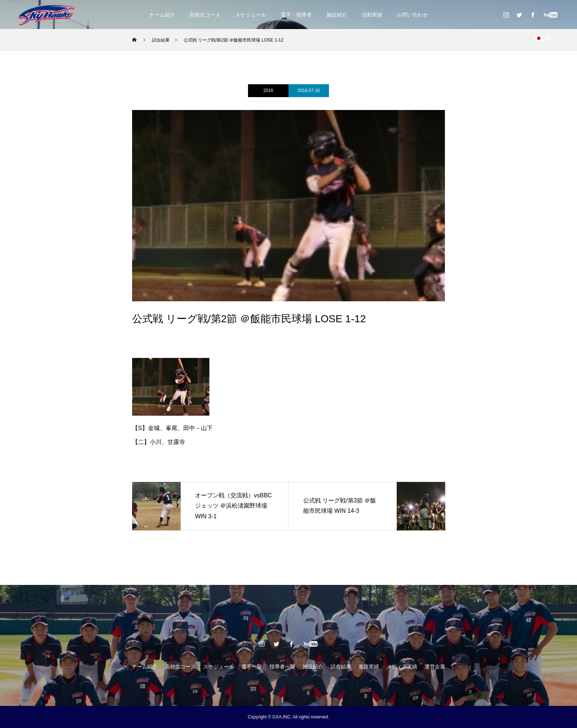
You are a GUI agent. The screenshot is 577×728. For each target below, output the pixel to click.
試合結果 (341, 667)
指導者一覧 (282, 667)
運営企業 (435, 667)
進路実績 (369, 667)
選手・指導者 (296, 15)
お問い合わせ (413, 15)
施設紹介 (337, 15)
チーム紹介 (162, 15)
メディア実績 (402, 667)
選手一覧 (252, 667)
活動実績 (372, 15)
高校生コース (205, 15)
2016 (268, 90)
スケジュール (251, 15)
